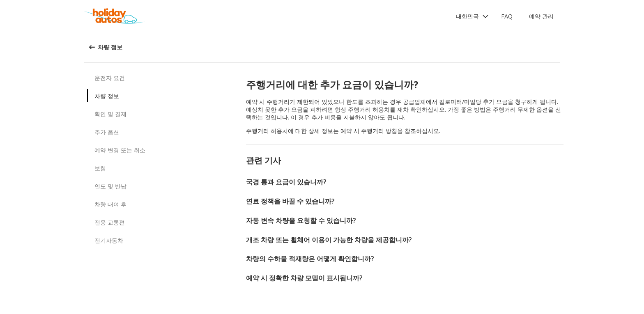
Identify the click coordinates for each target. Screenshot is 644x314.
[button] (472, 16)
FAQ (507, 16)
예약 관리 (541, 16)
